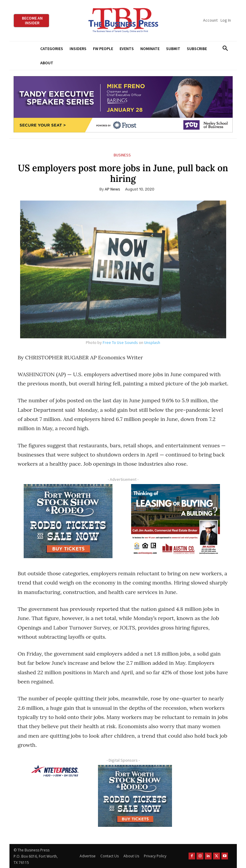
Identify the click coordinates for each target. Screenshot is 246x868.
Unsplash (152, 342)
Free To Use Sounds (120, 342)
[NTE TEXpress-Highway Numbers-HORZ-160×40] (55, 771)
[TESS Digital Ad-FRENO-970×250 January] (123, 104)
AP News (112, 189)
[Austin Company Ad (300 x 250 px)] (176, 521)
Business (122, 155)
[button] (225, 49)
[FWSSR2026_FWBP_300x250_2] (68, 521)
